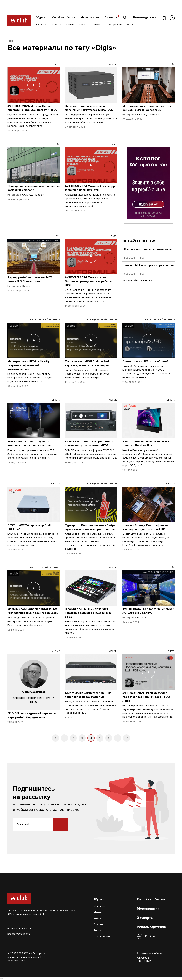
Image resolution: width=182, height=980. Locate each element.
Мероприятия (90, 17)
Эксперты (111, 17)
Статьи (83, 25)
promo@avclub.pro (19, 934)
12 (127, 738)
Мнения (56, 25)
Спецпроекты (114, 25)
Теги (131, 25)
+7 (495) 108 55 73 (19, 929)
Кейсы (70, 25)
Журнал (41, 17)
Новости (41, 25)
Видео (97, 25)
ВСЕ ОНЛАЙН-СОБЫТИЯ (137, 281)
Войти (150, 936)
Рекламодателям (145, 17)
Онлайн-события (64, 17)
